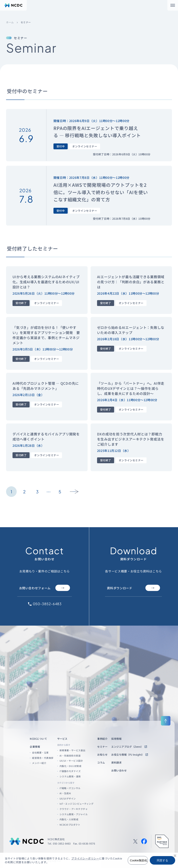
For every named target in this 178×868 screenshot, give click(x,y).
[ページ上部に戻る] (166, 721)
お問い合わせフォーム (45, 588)
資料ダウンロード (133, 588)
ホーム (10, 22)
